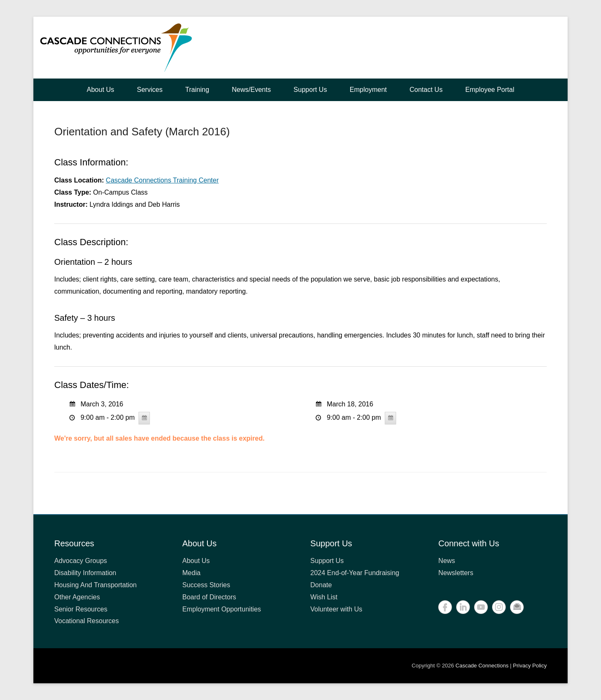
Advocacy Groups (81, 561)
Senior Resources (81, 609)
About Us (101, 90)
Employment (368, 90)
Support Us (310, 90)
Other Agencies (77, 597)
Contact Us (426, 90)
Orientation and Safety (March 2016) (142, 132)
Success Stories (206, 585)
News (447, 561)
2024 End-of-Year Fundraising (355, 573)
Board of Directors (209, 597)
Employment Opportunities (222, 609)
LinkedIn (463, 607)
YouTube (481, 607)
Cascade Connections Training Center (162, 180)
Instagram (499, 607)
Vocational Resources (87, 621)
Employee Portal (490, 90)
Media (192, 573)
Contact (517, 607)
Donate (321, 585)
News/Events (251, 90)
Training (197, 90)
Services (150, 90)
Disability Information (85, 573)
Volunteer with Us (337, 609)
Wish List (324, 597)
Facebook (445, 607)
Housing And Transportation (95, 585)
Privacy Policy (530, 666)
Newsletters (456, 573)
